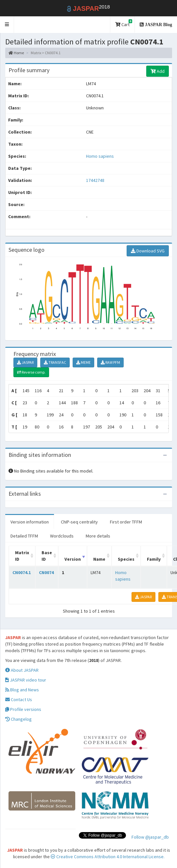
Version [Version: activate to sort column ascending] (73, 559)
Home (16, 53)
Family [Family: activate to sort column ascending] (154, 559)
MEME (83, 362)
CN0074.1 (22, 572)
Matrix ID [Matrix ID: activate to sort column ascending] (22, 556)
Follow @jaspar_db (150, 837)
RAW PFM (110, 362)
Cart (124, 23)
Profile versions (23, 709)
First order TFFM (126, 522)
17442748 (95, 180)
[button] (7, 25)
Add (158, 71)
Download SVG (148, 251)
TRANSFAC (55, 362)
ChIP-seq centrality (79, 522)
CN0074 (46, 572)
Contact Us (19, 699)
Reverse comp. (31, 372)
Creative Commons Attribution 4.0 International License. (108, 857)
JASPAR (25, 362)
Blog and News (22, 690)
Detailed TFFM (24, 536)
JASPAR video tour (26, 680)
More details (98, 536)
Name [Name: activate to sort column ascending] (99, 559)
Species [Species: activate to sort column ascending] (126, 559)
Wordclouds (62, 536)
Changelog (18, 719)
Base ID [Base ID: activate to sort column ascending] (47, 556)
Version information (30, 522)
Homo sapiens (100, 156)
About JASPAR (22, 670)
